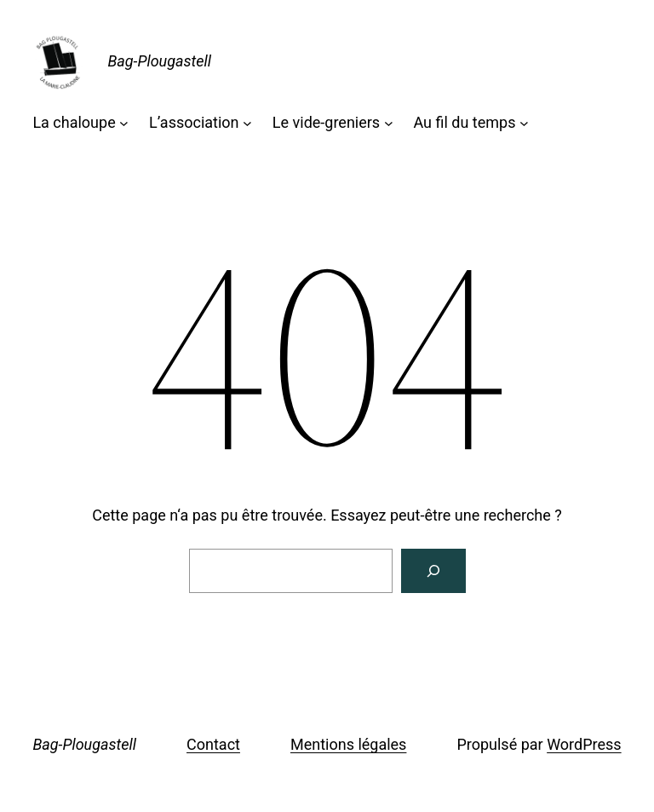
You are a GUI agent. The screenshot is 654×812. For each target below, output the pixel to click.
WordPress (584, 744)
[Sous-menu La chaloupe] (124, 123)
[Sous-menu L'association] (247, 123)
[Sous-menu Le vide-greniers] (389, 123)
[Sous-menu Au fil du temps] (524, 123)
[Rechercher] (433, 571)
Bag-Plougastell (159, 61)
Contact (213, 744)
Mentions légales (348, 744)
